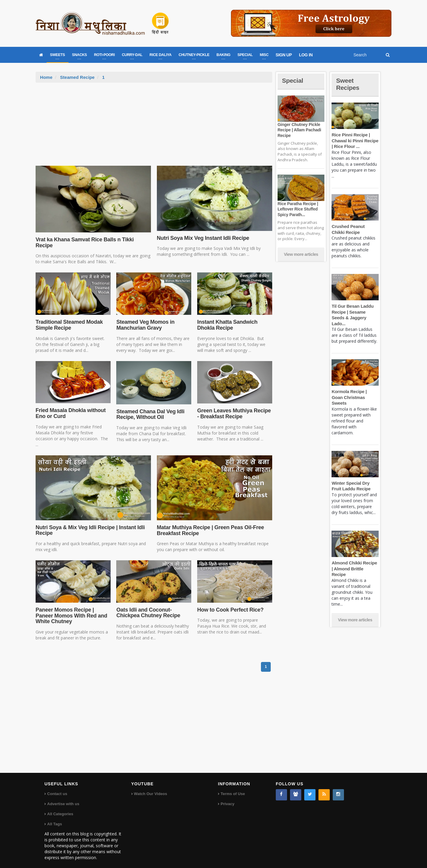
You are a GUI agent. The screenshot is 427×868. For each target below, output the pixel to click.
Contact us (57, 788)
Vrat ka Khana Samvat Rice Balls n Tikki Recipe (93, 240)
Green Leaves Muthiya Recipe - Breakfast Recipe (233, 408)
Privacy (227, 798)
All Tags (55, 818)
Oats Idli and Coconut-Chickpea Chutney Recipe (148, 607)
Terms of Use (233, 788)
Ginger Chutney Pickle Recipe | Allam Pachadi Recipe (299, 130)
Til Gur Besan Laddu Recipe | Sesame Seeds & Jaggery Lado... (355, 312)
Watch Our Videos (150, 788)
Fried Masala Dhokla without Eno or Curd (70, 407)
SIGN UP (284, 55)
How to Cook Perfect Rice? (230, 604)
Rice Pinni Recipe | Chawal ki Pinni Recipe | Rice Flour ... (354, 141)
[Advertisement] (154, 127)
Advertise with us (63, 798)
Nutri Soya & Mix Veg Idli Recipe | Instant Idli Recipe (89, 524)
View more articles (301, 254)
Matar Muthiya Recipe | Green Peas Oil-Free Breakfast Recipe (209, 524)
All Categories (60, 808)
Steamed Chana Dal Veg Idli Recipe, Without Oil (150, 409)
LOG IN (306, 55)
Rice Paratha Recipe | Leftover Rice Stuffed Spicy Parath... (297, 209)
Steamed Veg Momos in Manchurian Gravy (145, 319)
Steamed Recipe (77, 77)
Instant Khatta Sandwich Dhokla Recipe (227, 319)
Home (46, 77)
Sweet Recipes (348, 84)
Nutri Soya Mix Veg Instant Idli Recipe (202, 238)
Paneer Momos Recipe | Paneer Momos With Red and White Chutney (71, 610)
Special (293, 80)
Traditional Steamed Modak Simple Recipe (69, 319)
